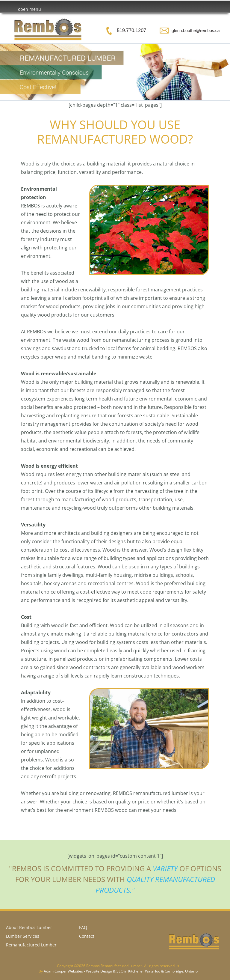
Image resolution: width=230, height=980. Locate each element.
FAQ (83, 927)
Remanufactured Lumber (31, 945)
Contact (87, 936)
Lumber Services (23, 936)
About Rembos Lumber (29, 927)
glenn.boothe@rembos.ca (196, 31)
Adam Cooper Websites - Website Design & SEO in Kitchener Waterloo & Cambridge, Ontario (121, 971)
